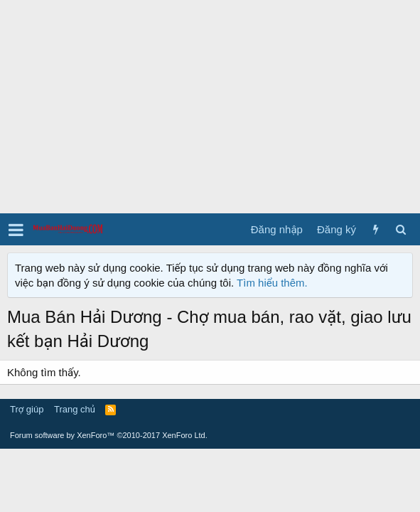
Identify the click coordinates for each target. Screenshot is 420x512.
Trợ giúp (27, 409)
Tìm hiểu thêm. (272, 283)
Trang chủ (75, 409)
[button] (16, 230)
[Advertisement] (210, 107)
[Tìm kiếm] (400, 229)
